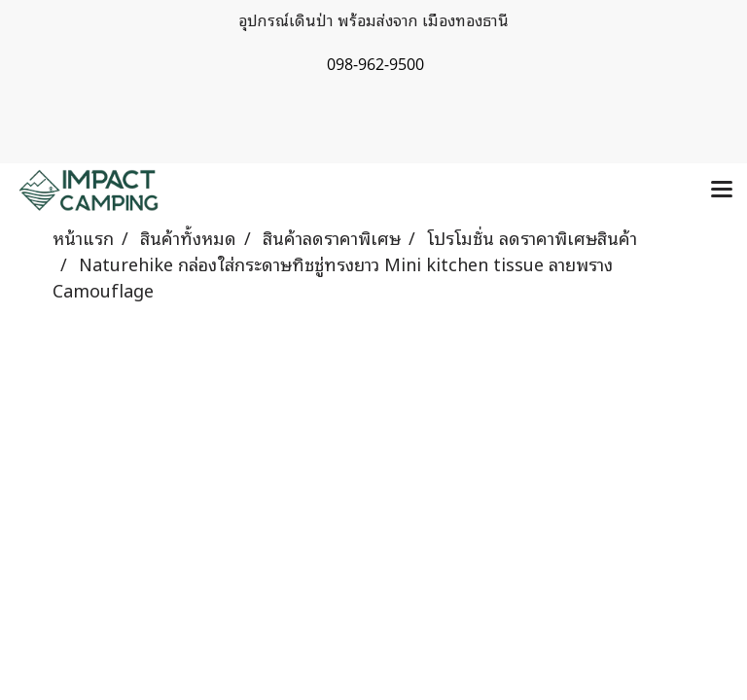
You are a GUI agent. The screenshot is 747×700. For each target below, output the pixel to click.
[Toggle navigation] (722, 191)
